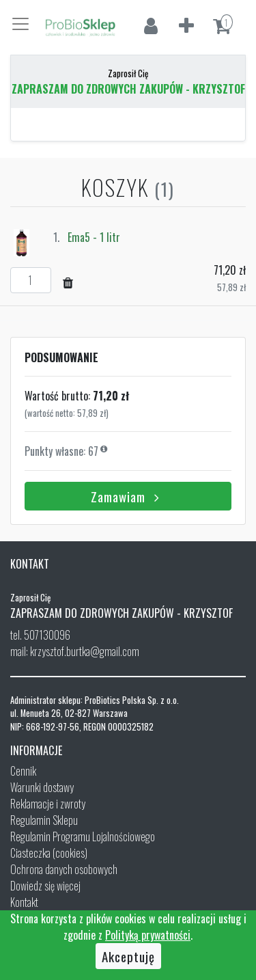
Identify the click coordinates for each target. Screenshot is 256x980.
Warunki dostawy (42, 787)
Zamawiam (128, 496)
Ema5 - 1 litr (94, 237)
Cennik (23, 771)
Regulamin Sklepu (44, 820)
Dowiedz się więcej (45, 886)
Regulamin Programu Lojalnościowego (83, 836)
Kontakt (24, 902)
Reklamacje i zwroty (48, 804)
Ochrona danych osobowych (64, 869)
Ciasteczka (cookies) (49, 853)
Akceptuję (128, 956)
